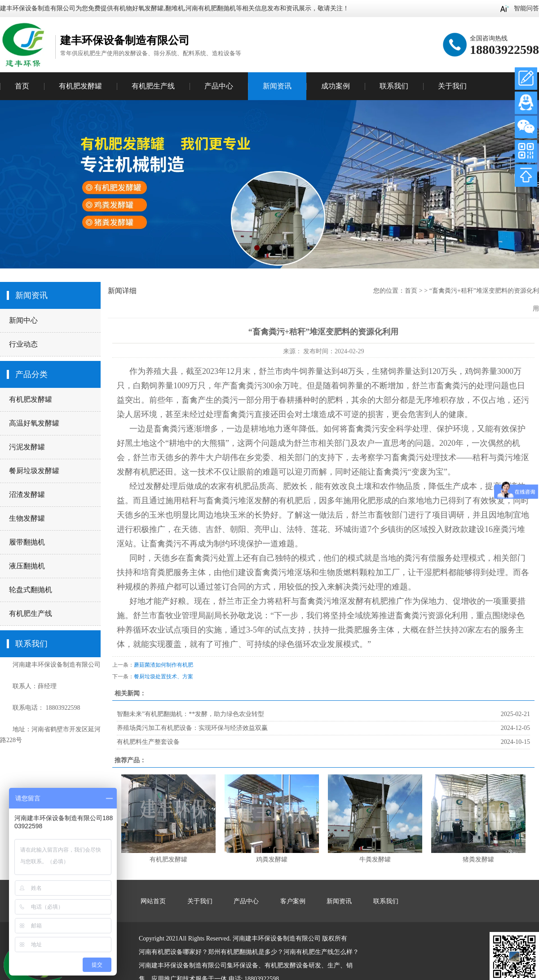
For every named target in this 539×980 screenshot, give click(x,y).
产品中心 (219, 86)
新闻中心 (23, 320)
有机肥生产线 (31, 613)
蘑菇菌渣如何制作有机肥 (163, 665)
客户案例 (293, 901)
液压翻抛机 (27, 566)
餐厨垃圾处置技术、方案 (163, 677)
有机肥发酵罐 (31, 399)
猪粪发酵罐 (478, 859)
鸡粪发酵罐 (272, 859)
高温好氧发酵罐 (34, 423)
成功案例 (336, 86)
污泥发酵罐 (27, 447)
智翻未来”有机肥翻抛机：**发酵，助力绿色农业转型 (190, 714)
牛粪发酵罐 (375, 859)
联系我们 (394, 86)
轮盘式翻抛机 (31, 590)
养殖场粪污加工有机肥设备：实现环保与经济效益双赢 (192, 728)
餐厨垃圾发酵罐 (34, 471)
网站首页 (153, 901)
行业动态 (23, 344)
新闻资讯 (277, 86)
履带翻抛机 (27, 542)
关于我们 (452, 86)
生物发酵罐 (27, 518)
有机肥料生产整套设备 (148, 742)
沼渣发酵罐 (27, 494)
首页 (22, 86)
